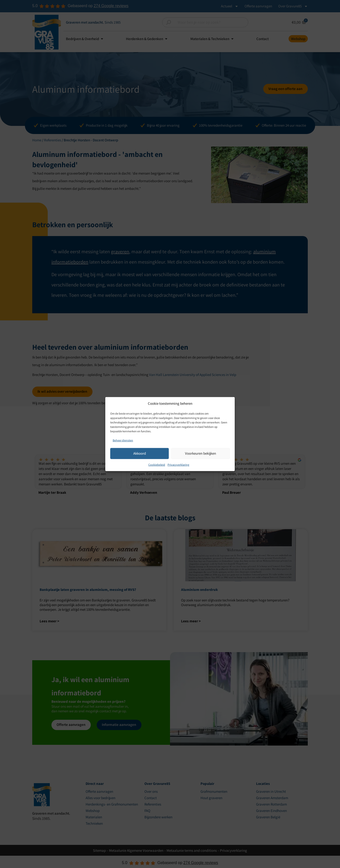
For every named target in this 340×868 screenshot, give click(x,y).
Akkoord (140, 453)
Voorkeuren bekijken (201, 453)
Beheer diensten (123, 440)
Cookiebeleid (157, 464)
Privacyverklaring (178, 464)
